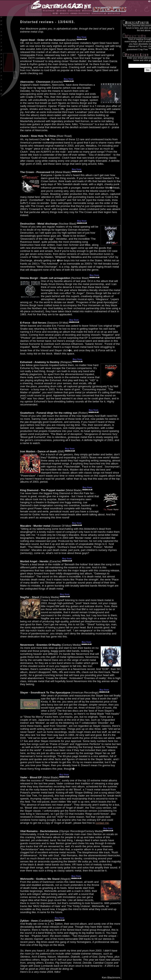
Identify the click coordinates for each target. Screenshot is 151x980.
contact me (102, 823)
